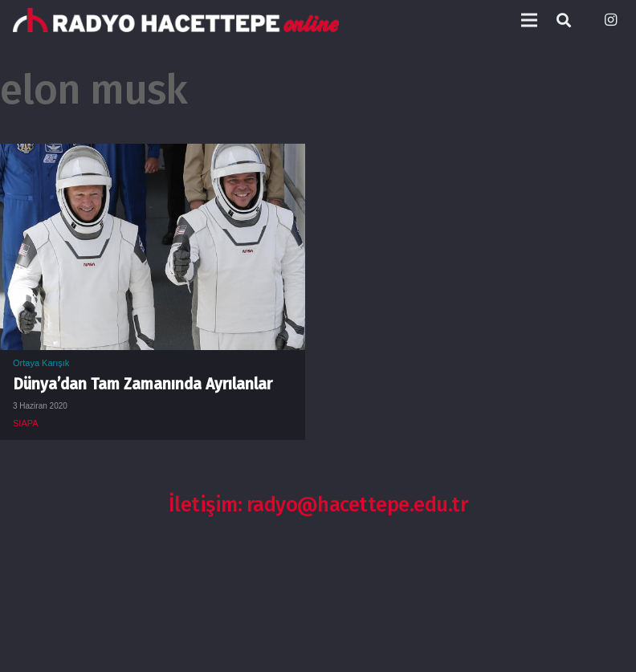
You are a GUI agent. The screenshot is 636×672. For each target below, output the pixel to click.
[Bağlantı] (176, 20)
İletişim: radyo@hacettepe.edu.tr (318, 505)
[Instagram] (610, 20)
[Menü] (529, 20)
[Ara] (564, 20)
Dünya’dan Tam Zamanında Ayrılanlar (143, 384)
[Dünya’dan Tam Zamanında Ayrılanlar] (153, 156)
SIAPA (26, 423)
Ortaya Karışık (41, 363)
